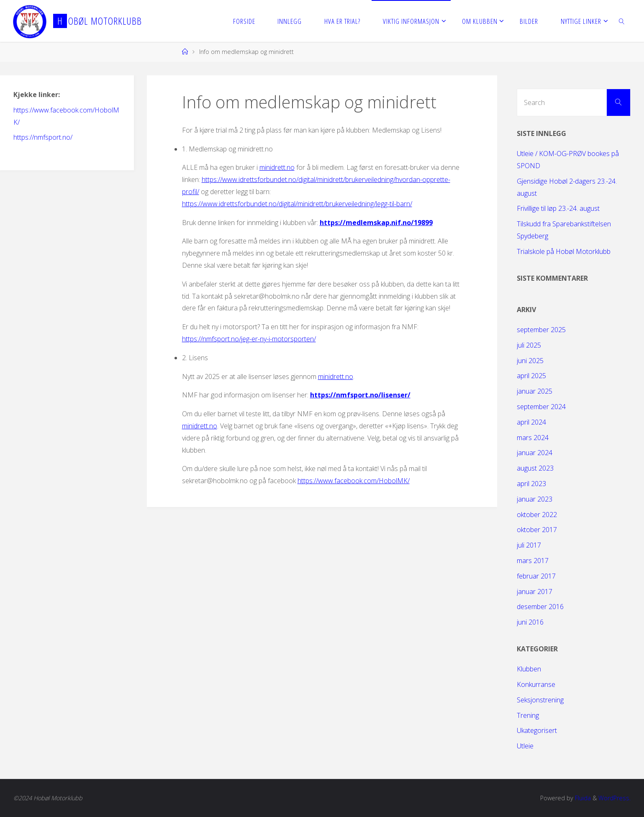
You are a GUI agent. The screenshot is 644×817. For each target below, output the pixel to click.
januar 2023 (535, 499)
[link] (622, 21)
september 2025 (541, 330)
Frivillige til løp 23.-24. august (558, 208)
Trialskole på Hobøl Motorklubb (564, 251)
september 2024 (541, 407)
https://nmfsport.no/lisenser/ (360, 395)
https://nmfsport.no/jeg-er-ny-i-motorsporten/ (249, 339)
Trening (528, 715)
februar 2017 (536, 576)
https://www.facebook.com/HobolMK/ (354, 481)
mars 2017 (533, 561)
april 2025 (531, 376)
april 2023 (531, 484)
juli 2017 (529, 545)
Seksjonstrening (540, 700)
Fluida (582, 798)
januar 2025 (535, 391)
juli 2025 (529, 345)
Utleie (525, 746)
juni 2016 (530, 622)
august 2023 (535, 468)
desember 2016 (540, 607)
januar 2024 (535, 453)
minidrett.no (277, 167)
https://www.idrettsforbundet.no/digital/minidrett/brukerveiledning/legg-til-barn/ (297, 204)
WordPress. (614, 798)
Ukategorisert (537, 730)
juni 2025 (530, 361)
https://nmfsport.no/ (43, 137)
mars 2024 (533, 438)
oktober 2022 (537, 515)
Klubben (529, 669)
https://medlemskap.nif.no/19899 (376, 223)
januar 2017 (535, 592)
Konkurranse (536, 684)
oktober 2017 (537, 530)
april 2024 (531, 422)
